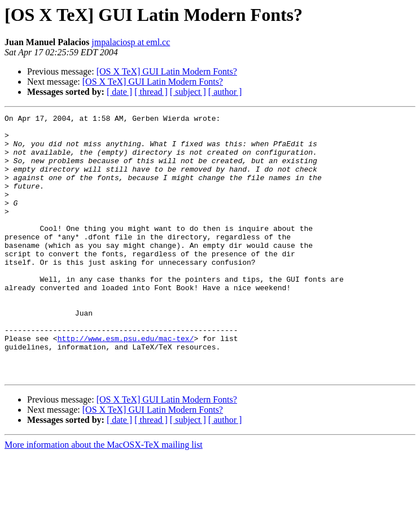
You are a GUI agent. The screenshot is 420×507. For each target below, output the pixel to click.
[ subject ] (188, 92)
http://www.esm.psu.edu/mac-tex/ (126, 384)
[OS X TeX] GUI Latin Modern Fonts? (167, 71)
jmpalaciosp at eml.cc (131, 42)
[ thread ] (151, 92)
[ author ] (225, 92)
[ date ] (119, 92)
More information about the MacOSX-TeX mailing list (104, 497)
